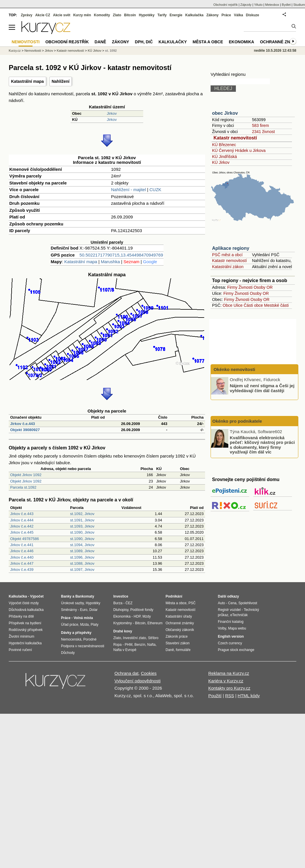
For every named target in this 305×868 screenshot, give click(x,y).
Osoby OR (263, 287)
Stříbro (153, 638)
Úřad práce (70, 625)
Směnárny (69, 610)
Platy (95, 625)
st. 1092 (111, 51)
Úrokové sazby (72, 603)
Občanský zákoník (180, 630)
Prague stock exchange (236, 650)
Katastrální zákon (228, 267)
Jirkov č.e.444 (22, 520)
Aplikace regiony (231, 248)
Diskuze (253, 15)
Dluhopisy (121, 610)
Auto (221, 603)
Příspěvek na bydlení (25, 623)
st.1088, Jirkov (82, 563)
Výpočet (37, 596)
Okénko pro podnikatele (237, 421)
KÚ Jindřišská (225, 157)
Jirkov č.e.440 (22, 557)
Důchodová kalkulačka (26, 610)
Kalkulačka (194, 15)
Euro (84, 610)
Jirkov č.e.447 (22, 563)
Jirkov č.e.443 (23, 424)
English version (231, 636)
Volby (222, 628)
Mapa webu (237, 628)
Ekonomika (242, 42)
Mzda (84, 625)
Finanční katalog (231, 622)
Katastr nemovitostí (235, 138)
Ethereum (155, 623)
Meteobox (272, 5)
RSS (230, 696)
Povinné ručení (20, 650)
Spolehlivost (248, 603)
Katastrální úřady (179, 616)
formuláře (183, 650)
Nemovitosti (33, 51)
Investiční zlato (134, 638)
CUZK (156, 190)
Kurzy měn (82, 15)
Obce (228, 305)
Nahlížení (61, 81)
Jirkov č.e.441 (22, 545)
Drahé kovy (123, 631)
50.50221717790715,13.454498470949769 (121, 255)
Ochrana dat (127, 673)
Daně (101, 42)
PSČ (192, 603)
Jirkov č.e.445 (22, 532)
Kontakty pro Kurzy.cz (229, 688)
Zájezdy (246, 5)
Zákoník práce (177, 636)
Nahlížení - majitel (128, 190)
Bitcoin (130, 15)
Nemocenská (71, 639)
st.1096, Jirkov (82, 557)
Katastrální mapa (27, 81)
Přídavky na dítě (21, 616)
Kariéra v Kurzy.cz (226, 681)
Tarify (162, 15)
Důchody (68, 653)
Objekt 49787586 (25, 539)
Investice (121, 596)
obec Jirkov (225, 113)
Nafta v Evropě (125, 650)
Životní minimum (21, 636)
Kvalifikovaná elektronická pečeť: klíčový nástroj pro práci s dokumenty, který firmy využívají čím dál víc (262, 445)
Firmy (232, 287)
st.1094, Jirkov (82, 545)
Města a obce (208, 42)
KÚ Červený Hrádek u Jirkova (239, 150)
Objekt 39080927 (25, 430)
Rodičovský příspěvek (26, 630)
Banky (66, 596)
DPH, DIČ (144, 42)
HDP (137, 616)
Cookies (149, 673)
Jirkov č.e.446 (22, 551)
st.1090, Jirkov (82, 532)
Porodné (90, 639)
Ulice (238, 305)
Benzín (140, 645)
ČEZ (129, 603)
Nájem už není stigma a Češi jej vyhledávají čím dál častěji (262, 388)
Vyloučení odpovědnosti (138, 681)
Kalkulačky (173, 42)
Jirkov (112, 113)
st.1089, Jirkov (82, 551)
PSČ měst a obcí (227, 255)
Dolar (93, 610)
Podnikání (174, 596)
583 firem (260, 125)
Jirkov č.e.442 (22, 526)
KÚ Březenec (224, 145)
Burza (118, 603)
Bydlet (286, 5)
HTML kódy (249, 696)
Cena (232, 603)
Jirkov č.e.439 (22, 570)
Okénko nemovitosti (234, 369)
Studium (299, 5)
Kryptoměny (123, 623)
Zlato (117, 15)
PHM (129, 645)
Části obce (253, 305)
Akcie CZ (43, 15)
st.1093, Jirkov (82, 526)
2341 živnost (263, 132)
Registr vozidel (229, 610)
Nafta (151, 645)
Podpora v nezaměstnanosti (83, 646)
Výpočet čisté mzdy (24, 603)
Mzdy (147, 616)
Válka (238, 15)
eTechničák (239, 615)
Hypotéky (147, 15)
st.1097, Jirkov (82, 570)
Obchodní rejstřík (226, 5)
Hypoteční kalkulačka (25, 643)
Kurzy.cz (15, 51)
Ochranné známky (281, 42)
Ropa (117, 645)
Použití (215, 696)
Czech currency (230, 643)
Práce (226, 15)
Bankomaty (85, 596)
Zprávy (27, 15)
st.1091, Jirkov (82, 520)
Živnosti (245, 287)
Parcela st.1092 (23, 487)
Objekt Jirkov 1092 (26, 475)
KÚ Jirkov (221, 162)
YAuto (258, 5)
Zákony (212, 15)
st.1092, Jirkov (82, 514)
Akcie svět (62, 15)
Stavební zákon (178, 643)
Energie (176, 15)
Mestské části (276, 305)
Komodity (102, 15)
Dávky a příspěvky (76, 633)
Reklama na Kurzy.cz (229, 673)
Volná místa (83, 618)
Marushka (110, 262)
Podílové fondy (142, 610)
